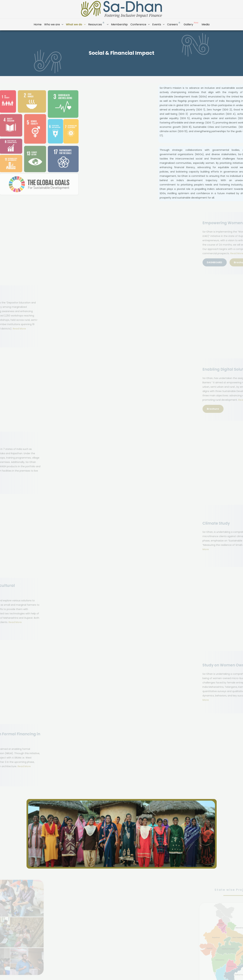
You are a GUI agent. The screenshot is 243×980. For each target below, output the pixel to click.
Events (157, 24)
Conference (138, 24)
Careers (174, 24)
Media (206, 24)
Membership (119, 24)
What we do (74, 24)
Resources (97, 24)
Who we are (52, 24)
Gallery (191, 24)
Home (38, 24)
